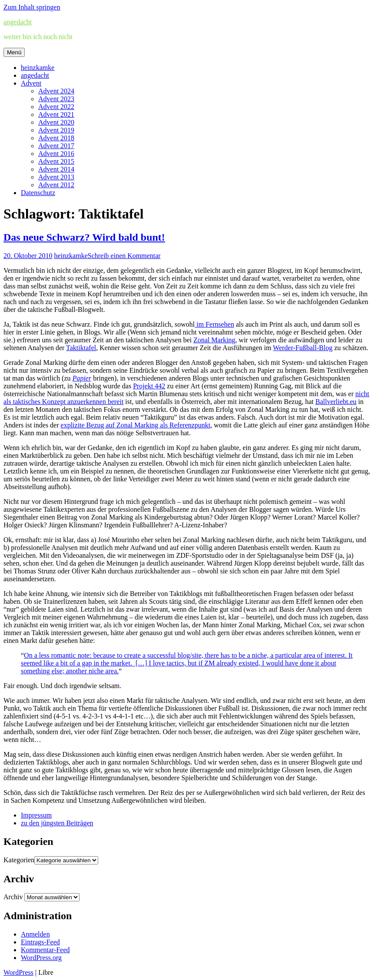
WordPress (18, 972)
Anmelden (35, 934)
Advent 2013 (56, 177)
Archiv (13, 897)
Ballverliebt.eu (336, 402)
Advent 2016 (56, 154)
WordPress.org (41, 958)
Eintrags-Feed (40, 942)
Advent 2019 (56, 130)
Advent (31, 83)
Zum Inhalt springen (32, 7)
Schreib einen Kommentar (124, 256)
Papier (82, 378)
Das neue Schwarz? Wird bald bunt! (84, 237)
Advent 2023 (56, 99)
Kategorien (19, 860)
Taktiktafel (81, 348)
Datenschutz (38, 193)
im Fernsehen (214, 324)
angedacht (18, 22)
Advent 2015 (56, 161)
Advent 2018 (56, 138)
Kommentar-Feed (45, 950)
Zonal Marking (214, 340)
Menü (14, 52)
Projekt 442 (149, 386)
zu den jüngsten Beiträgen (57, 823)
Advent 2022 (56, 107)
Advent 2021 (56, 114)
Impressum (36, 815)
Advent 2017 (56, 146)
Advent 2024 (56, 91)
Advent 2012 (56, 185)
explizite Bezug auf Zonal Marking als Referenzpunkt (136, 425)
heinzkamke (38, 68)
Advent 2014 (56, 169)
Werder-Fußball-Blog (303, 348)
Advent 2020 (56, 122)
